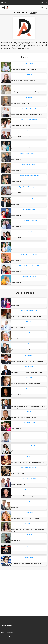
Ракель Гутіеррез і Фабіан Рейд (29, 299)
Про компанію (5, 629)
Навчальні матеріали (7, 636)
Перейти (33, 12)
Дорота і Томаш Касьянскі (29, 423)
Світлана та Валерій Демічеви (29, 254)
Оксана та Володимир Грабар (29, 120)
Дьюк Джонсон (29, 434)
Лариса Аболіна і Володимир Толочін (29, 187)
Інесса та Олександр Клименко (29, 153)
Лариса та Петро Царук (29, 198)
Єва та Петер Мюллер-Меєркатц (29, 310)
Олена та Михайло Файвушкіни (29, 221)
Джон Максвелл (29, 400)
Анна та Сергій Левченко (29, 164)
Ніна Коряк (29, 97)
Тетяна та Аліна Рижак (29, 142)
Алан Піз (29, 333)
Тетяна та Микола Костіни (29, 277)
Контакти (44, 3)
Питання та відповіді (7, 626)
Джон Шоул (29, 411)
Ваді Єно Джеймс (29, 63)
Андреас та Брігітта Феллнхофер (29, 344)
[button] (5, 3)
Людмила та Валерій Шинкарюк (29, 131)
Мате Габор (29, 535)
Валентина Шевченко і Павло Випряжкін (29, 176)
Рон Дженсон (29, 546)
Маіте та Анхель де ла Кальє (29, 467)
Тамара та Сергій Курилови (29, 108)
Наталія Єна (29, 75)
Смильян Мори (29, 557)
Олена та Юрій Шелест (29, 232)
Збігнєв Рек (29, 456)
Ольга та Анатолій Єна (29, 243)
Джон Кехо (29, 389)
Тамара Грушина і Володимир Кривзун (29, 265)
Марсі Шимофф (29, 512)
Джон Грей (29, 378)
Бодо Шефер (29, 355)
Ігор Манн (29, 322)
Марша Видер (29, 524)
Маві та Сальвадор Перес (29, 479)
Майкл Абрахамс (29, 501)
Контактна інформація (7, 633)
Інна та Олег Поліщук (29, 86)
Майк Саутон (29, 490)
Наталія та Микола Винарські (29, 209)
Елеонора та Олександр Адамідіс (29, 445)
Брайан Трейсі (29, 366)
